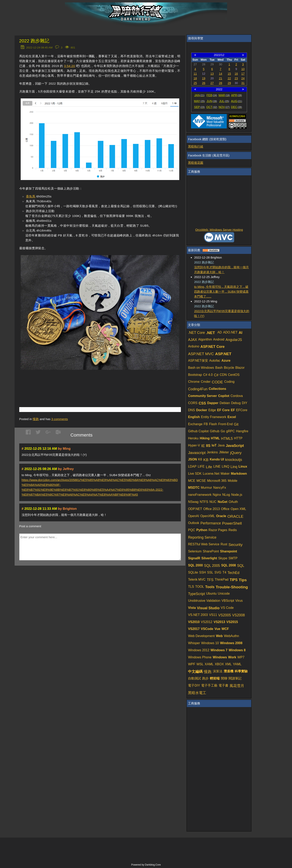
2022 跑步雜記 (34, 41)
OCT (212, 107)
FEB (212, 95)
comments (60, 419)
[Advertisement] (67, 384)
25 (195, 83)
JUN (212, 101)
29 (229, 83)
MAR (224, 95)
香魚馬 (31, 196)
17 (243, 74)
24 (243, 78)
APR (237, 95)
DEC (236, 107)
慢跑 (36, 419)
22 (229, 78)
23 (236, 78)
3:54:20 (70, 66)
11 (195, 74)
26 (204, 83)
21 (221, 78)
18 (195, 78)
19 (204, 78)
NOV (224, 107)
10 (243, 69)
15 (229, 74)
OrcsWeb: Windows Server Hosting (219, 230)
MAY (199, 101)
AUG (237, 101)
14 (221, 74)
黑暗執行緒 (196, 146)
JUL (224, 101)
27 (212, 83)
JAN (199, 95)
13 (212, 74)
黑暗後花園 (196, 163)
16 (236, 74)
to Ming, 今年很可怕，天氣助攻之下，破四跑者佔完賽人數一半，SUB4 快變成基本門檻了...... (221, 292)
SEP (199, 107)
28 (221, 83)
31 (243, 83)
